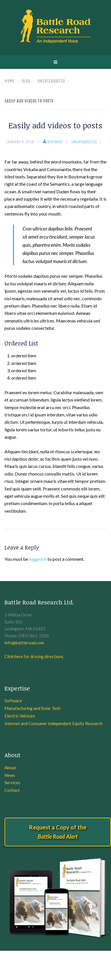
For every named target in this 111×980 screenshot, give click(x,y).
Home (9, 81)
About (10, 768)
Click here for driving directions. (34, 656)
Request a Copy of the (58, 832)
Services (12, 782)
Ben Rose (53, 142)
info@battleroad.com (24, 643)
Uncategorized (84, 142)
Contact (12, 790)
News (10, 775)
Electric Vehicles (20, 716)
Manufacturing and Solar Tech (32, 708)
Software (13, 701)
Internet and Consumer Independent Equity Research (54, 723)
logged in (38, 559)
